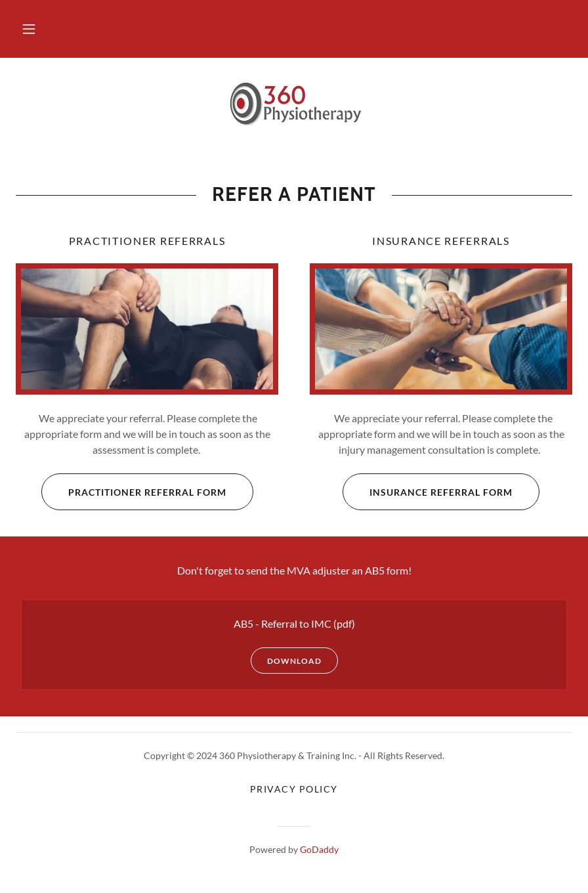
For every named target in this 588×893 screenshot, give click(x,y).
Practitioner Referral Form (134, 492)
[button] (29, 29)
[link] (294, 105)
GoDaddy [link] (319, 849)
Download (286, 661)
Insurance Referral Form (428, 492)
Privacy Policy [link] (294, 789)
